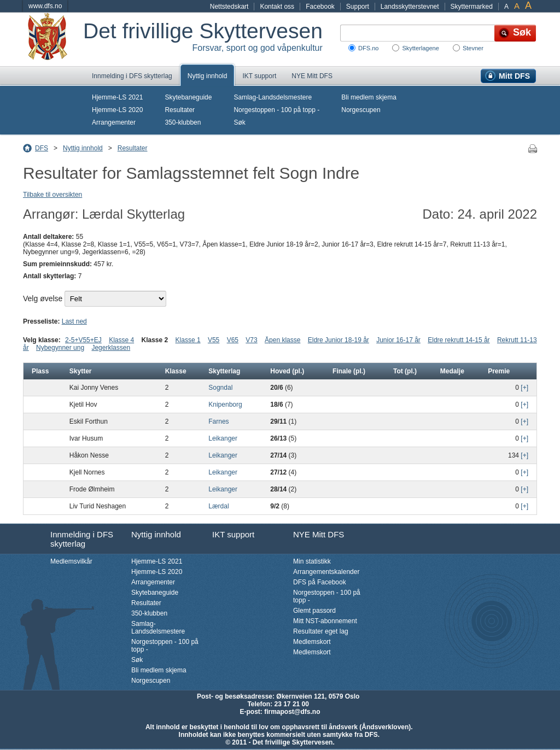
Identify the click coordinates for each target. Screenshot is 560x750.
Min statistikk (312, 561)
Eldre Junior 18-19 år (339, 340)
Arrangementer (114, 122)
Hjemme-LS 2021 (117, 97)
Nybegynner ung (60, 348)
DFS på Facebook (320, 582)
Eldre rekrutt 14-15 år (459, 340)
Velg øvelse (43, 298)
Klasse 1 (188, 340)
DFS (42, 148)
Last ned (74, 321)
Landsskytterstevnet (410, 7)
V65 (233, 340)
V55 (214, 340)
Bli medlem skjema (369, 97)
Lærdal (218, 506)
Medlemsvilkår (71, 561)
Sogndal (220, 388)
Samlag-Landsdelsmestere (273, 97)
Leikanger (223, 438)
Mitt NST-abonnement (325, 621)
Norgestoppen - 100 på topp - (276, 110)
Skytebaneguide (188, 97)
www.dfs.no (45, 6)
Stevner (473, 48)
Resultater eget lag (321, 631)
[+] (524, 388)
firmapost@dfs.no (292, 712)
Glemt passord (314, 611)
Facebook (320, 7)
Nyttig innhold (208, 76)
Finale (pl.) (349, 371)
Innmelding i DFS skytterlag (132, 76)
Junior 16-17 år (398, 340)
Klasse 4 (121, 340)
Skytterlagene (420, 48)
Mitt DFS (514, 76)
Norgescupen (361, 110)
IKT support (259, 76)
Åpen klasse (282, 340)
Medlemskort (312, 642)
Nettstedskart (229, 7)
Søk (239, 122)
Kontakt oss (277, 7)
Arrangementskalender (326, 572)
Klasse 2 (155, 340)
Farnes (218, 421)
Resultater (180, 110)
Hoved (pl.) (287, 371)
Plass (40, 371)
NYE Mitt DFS (312, 76)
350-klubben (183, 122)
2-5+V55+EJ (83, 340)
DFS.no (368, 48)
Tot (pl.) (405, 371)
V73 (251, 340)
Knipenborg (225, 405)
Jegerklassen (111, 348)
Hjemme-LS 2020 (117, 110)
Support (358, 7)
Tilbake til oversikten (52, 195)
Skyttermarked (472, 7)
